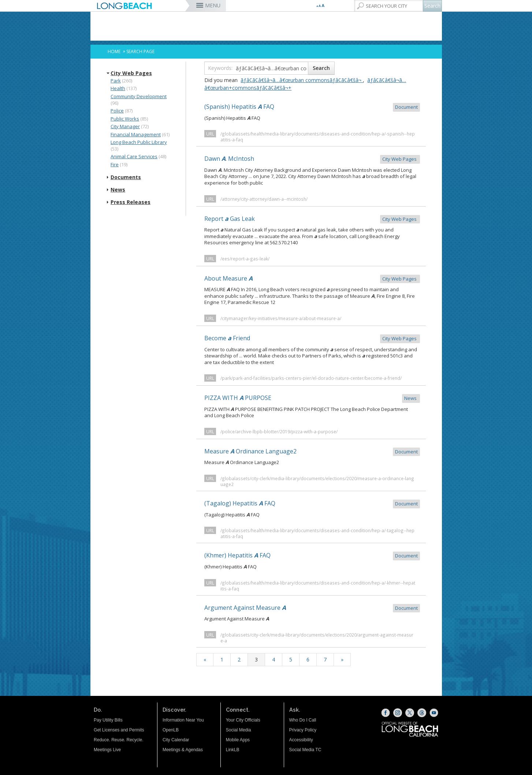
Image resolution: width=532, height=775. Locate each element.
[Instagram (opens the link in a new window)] (398, 713)
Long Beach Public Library (139, 142)
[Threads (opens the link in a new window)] (422, 713)
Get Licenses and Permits (119, 730)
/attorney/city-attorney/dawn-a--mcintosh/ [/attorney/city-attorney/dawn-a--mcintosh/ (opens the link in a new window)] (264, 199)
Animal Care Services (134, 156)
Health (118, 88)
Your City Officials (243, 720)
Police (117, 111)
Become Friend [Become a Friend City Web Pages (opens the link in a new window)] (312, 339)
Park (116, 81)
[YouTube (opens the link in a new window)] (434, 713)
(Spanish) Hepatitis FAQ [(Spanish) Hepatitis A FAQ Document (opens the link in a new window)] (312, 107)
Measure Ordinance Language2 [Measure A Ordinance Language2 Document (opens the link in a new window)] (312, 452)
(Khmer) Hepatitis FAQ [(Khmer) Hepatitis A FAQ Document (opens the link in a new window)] (312, 556)
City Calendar (176, 740)
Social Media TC (305, 750)
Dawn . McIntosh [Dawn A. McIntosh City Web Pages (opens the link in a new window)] (312, 159)
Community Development (139, 96)
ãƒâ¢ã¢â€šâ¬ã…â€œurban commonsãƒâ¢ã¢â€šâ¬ (302, 80)
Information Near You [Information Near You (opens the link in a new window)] (183, 720)
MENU (213, 5)
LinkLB (233, 750)
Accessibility (301, 740)
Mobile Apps (238, 740)
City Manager (125, 126)
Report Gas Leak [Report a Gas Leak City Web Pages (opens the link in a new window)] (312, 219)
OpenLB (171, 730)
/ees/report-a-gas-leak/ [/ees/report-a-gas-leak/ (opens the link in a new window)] (245, 259)
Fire (115, 164)
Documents (126, 177)
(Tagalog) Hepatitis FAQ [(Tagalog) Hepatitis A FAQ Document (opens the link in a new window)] (312, 504)
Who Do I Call (303, 720)
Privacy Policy (303, 730)
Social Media (239, 730)
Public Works (125, 119)
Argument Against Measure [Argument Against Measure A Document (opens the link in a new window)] (312, 608)
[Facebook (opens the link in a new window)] (386, 713)
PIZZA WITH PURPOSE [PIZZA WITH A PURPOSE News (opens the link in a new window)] (312, 398)
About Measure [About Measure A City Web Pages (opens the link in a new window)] (312, 279)
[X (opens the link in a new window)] (410, 713)
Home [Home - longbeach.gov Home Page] (114, 51)
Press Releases (131, 202)
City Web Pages (131, 73)
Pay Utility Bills (108, 720)
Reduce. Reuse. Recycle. (118, 740)
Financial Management (136, 134)
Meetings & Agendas (183, 750)
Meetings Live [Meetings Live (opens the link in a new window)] (107, 750)
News (118, 190)
